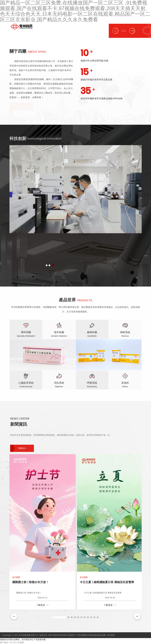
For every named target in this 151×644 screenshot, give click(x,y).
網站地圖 (102, 635)
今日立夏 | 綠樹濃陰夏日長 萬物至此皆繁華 (107, 581)
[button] (115, 31)
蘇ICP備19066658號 (57, 635)
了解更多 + (22, 447)
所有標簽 (111, 635)
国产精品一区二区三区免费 (12, 642)
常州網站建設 (92, 635)
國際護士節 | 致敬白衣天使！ (31, 581)
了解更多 (42, 604)
